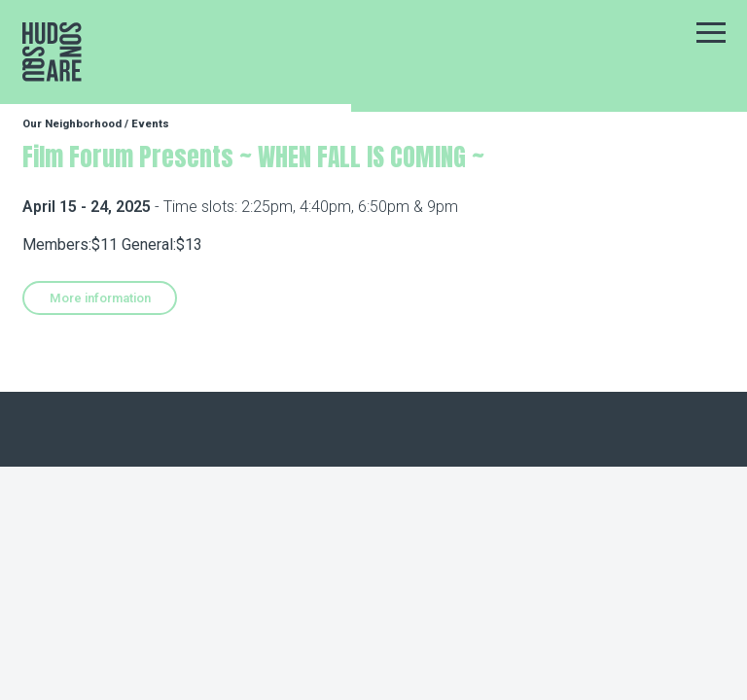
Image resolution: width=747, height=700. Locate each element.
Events (150, 124)
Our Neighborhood (72, 124)
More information (100, 298)
